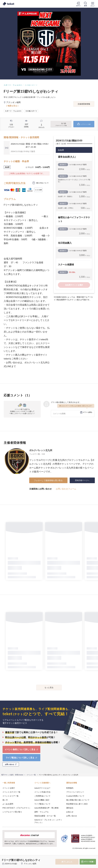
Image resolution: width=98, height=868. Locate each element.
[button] (3, 859)
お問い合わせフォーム (66, 489)
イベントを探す (9, 788)
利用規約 (70, 788)
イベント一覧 (31, 775)
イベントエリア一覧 (10, 796)
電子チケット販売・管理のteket (12, 775)
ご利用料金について (42, 796)
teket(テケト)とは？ (42, 788)
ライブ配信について (42, 804)
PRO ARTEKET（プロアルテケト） (17, 808)
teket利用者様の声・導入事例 (46, 808)
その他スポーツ (31, 85)
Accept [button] (89, 855)
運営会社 (70, 808)
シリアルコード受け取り (12, 812)
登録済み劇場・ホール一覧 (45, 816)
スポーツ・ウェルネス (13, 85)
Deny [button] (76, 855)
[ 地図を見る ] (12, 106)
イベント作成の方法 (42, 792)
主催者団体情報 (84, 104)
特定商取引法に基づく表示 (77, 804)
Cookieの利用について (75, 796)
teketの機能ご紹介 (42, 800)
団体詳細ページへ (82, 480)
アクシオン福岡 (30, 864)
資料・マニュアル (41, 812)
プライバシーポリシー (75, 792)
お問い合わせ (72, 816)
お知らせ (70, 812)
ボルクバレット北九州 (41, 450)
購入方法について (42, 183)
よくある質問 (8, 804)
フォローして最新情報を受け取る (48, 480)
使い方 (5, 800)
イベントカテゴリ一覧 (11, 792)
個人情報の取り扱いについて (78, 800)
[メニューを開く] (93, 4)
